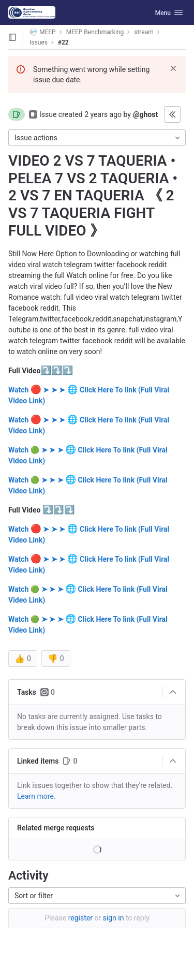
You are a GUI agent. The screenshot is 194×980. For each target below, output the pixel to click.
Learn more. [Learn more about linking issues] (36, 796)
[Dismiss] (173, 68)
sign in (114, 918)
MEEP (43, 32)
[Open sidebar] (12, 37)
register (80, 918)
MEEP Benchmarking (95, 32)
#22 (63, 42)
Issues (39, 42)
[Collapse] (173, 692)
